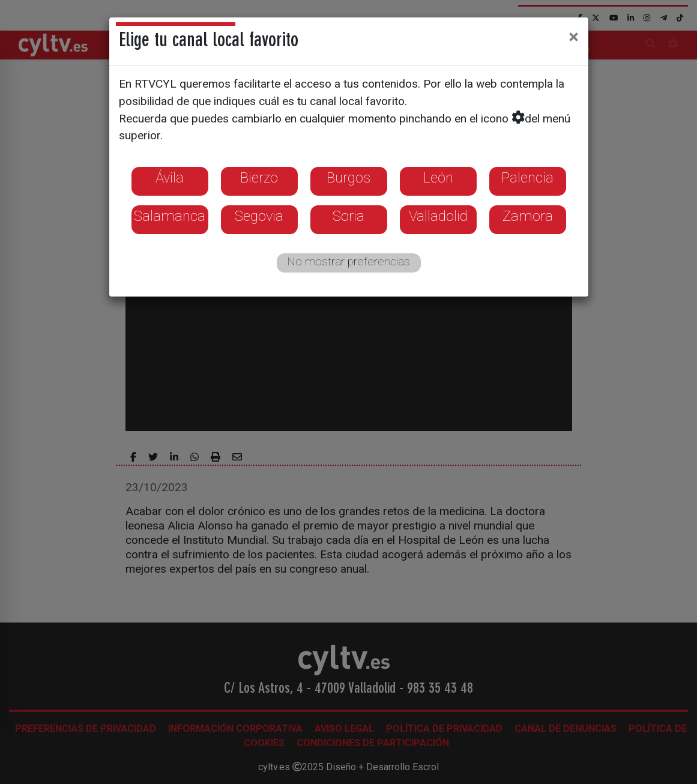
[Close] (574, 37)
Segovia (259, 216)
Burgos (348, 178)
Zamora (528, 216)
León (438, 178)
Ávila (170, 178)
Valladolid (438, 216)
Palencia (527, 178)
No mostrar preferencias (348, 261)
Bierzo (259, 178)
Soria (348, 216)
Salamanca (170, 216)
